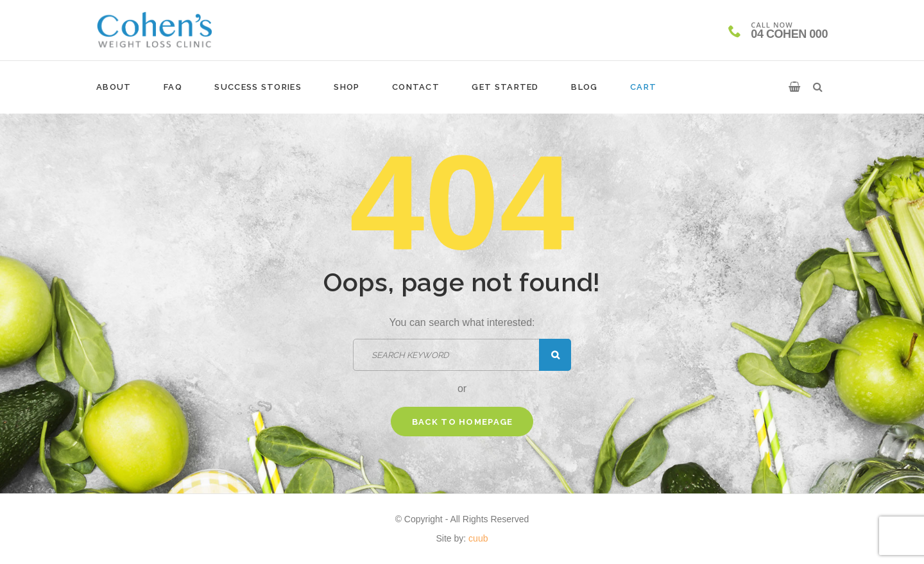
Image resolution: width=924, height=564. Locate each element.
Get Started (505, 87)
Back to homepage (463, 422)
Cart (643, 87)
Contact (416, 87)
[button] (794, 87)
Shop (346, 87)
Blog (584, 87)
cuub (478, 538)
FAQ (173, 87)
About (114, 87)
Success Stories (258, 87)
